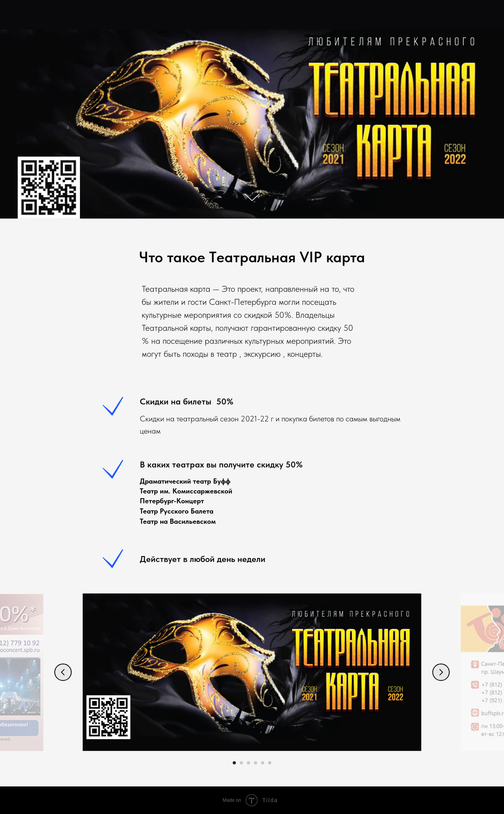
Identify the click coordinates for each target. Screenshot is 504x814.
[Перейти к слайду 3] (248, 763)
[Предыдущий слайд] (63, 672)
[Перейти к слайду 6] (270, 763)
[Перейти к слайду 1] (234, 763)
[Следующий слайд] (441, 672)
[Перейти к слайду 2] (241, 763)
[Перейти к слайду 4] (256, 763)
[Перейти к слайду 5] (263, 763)
